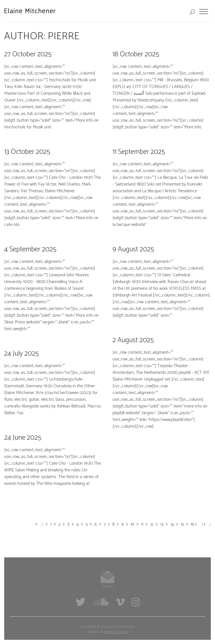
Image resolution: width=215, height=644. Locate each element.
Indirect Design (116, 632)
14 (172, 525)
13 (162, 525)
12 (152, 525)
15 (182, 525)
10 (132, 525)
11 (142, 525)
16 (193, 525)
